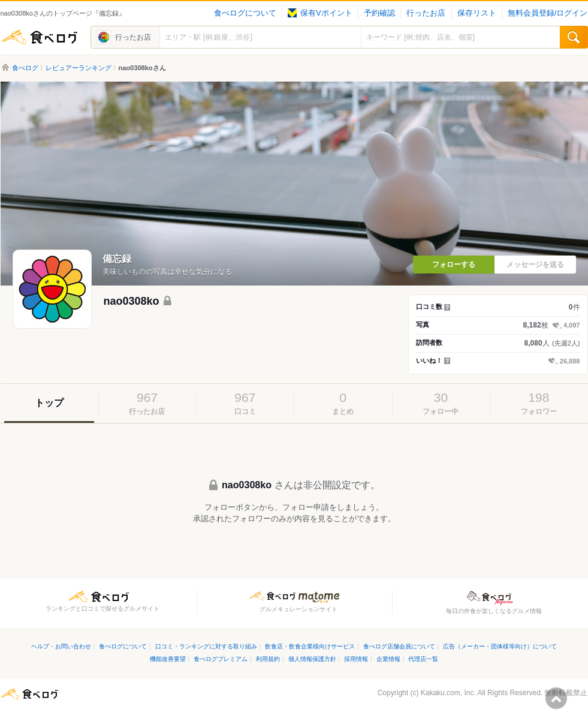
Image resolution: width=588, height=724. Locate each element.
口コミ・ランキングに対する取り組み (206, 646)
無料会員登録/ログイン (548, 13)
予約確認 (379, 13)
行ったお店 (426, 13)
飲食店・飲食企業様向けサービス (310, 646)
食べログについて (245, 13)
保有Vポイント (320, 13)
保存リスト (477, 13)
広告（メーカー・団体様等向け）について (500, 646)
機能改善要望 (168, 659)
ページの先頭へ (556, 698)
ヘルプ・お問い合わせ (61, 646)
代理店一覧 (423, 659)
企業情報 (388, 659)
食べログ (40, 37)
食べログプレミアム (221, 659)
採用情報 (356, 659)
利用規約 (268, 659)
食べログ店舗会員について (399, 646)
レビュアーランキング (79, 68)
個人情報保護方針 (312, 659)
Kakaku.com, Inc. (448, 693)
